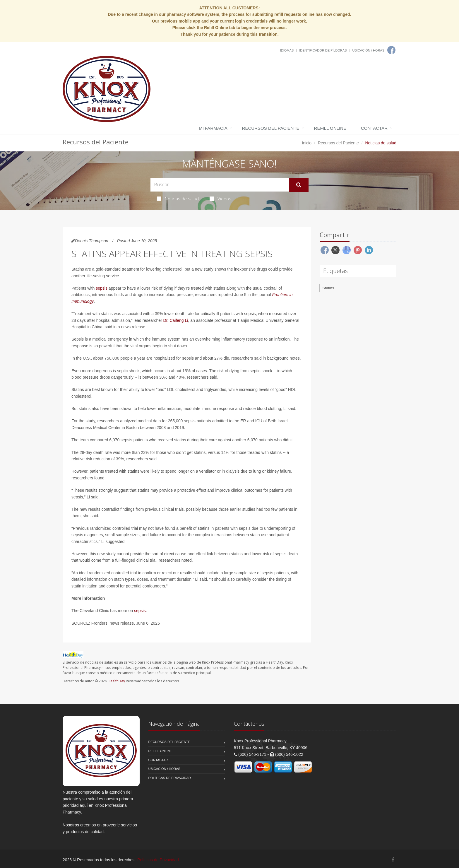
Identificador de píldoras (323, 50)
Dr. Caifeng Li (176, 320)
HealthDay (116, 681)
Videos (220, 199)
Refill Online (330, 128)
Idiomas (287, 50)
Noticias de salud (178, 199)
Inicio (307, 143)
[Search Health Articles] (220, 185)
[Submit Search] (299, 185)
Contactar (374, 128)
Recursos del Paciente (271, 128)
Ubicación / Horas (368, 50)
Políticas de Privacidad (170, 778)
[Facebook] (391, 50)
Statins (328, 288)
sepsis (102, 288)
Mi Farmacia (213, 128)
